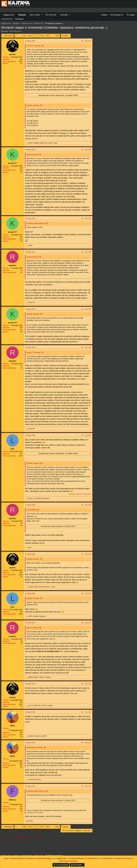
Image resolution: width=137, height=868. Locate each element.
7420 (30, 36)
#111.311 (88, 623)
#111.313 (88, 712)
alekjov (6, 31)
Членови (64, 15)
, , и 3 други (41, 705)
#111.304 (88, 252)
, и (40, 498)
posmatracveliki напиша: (36, 223)
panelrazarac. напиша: (35, 747)
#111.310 (88, 593)
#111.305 (88, 309)
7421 (36, 36)
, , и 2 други (40, 677)
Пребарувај (19, 19)
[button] (42, 15)
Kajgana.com (9, 15)
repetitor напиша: (33, 105)
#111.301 (88, 41)
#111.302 (88, 150)
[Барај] (131, 15)
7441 (57, 36)
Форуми (22, 15)
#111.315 (88, 786)
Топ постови (51, 15)
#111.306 (88, 348)
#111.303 (88, 218)
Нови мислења (7, 19)
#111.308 (88, 505)
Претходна (8, 36)
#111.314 (88, 743)
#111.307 (88, 435)
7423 (48, 36)
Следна (65, 36)
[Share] (82, 41)
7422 (42, 36)
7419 (24, 36)
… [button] (19, 36)
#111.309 (88, 554)
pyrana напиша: (33, 154)
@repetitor (29, 445)
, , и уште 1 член (43, 143)
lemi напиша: (32, 510)
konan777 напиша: (34, 46)
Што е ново (35, 15)
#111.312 (88, 684)
